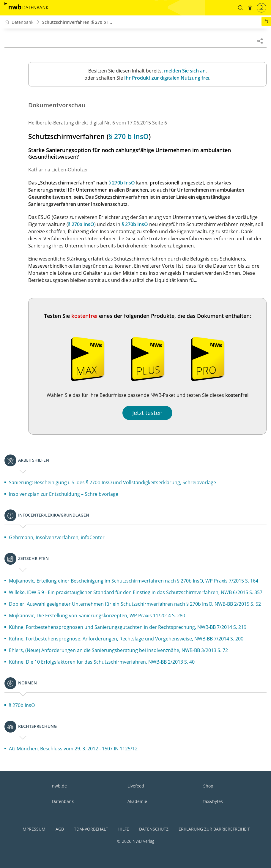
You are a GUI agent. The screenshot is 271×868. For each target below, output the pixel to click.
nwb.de (59, 786)
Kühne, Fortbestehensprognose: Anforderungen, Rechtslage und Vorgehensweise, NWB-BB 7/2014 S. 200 (126, 639)
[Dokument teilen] (260, 41)
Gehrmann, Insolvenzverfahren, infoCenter (57, 537)
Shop (208, 786)
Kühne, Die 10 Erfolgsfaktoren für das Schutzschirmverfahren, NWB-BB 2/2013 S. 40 (102, 662)
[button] (240, 8)
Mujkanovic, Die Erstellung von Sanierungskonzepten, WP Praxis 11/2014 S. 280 (97, 616)
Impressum (33, 829)
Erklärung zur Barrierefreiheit (214, 829)
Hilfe (124, 829)
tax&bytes (213, 801)
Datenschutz (154, 829)
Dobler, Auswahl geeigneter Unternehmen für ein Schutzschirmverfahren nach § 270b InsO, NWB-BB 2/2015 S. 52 (135, 604)
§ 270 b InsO (129, 136)
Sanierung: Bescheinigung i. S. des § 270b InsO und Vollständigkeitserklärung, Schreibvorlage (112, 482)
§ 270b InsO (122, 183)
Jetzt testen (147, 413)
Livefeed (136, 786)
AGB (60, 829)
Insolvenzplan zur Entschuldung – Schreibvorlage (64, 494)
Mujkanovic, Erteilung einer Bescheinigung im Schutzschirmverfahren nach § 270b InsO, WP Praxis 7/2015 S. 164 (134, 581)
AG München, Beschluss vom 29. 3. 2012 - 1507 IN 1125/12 (73, 749)
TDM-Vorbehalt (91, 829)
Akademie (137, 801)
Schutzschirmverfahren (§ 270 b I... (77, 22)
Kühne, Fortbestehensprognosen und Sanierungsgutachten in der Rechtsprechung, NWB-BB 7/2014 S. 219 (128, 627)
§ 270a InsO (81, 224)
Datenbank (63, 801)
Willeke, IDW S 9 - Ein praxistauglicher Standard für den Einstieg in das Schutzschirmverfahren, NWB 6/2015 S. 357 (136, 592)
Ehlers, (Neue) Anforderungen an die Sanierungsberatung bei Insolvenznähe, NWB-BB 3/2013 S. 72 (118, 650)
